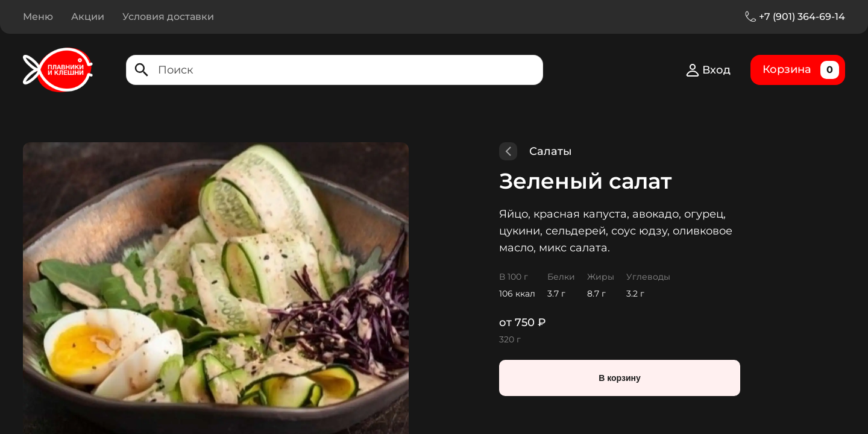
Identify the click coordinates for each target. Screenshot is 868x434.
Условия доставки (168, 17)
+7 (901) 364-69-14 (802, 17)
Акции (88, 17)
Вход (708, 70)
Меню (38, 17)
